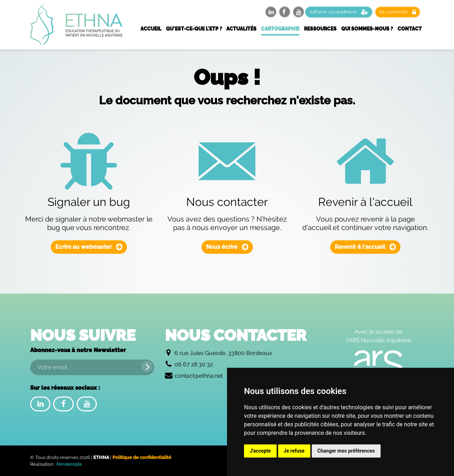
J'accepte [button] (260, 451)
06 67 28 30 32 (194, 364)
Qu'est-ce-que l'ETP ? (194, 29)
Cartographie (280, 29)
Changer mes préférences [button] (346, 451)
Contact (410, 29)
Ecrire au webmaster (89, 247)
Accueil (151, 29)
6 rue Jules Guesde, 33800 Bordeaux (223, 353)
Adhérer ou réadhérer (339, 12)
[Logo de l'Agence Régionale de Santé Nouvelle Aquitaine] (379, 364)
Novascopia (69, 464)
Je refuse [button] (294, 451)
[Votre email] (92, 367)
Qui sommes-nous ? (367, 29)
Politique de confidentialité (142, 457)
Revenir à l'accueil (365, 247)
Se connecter (398, 12)
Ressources (320, 29)
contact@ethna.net (199, 376)
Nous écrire (227, 247)
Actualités (241, 29)
